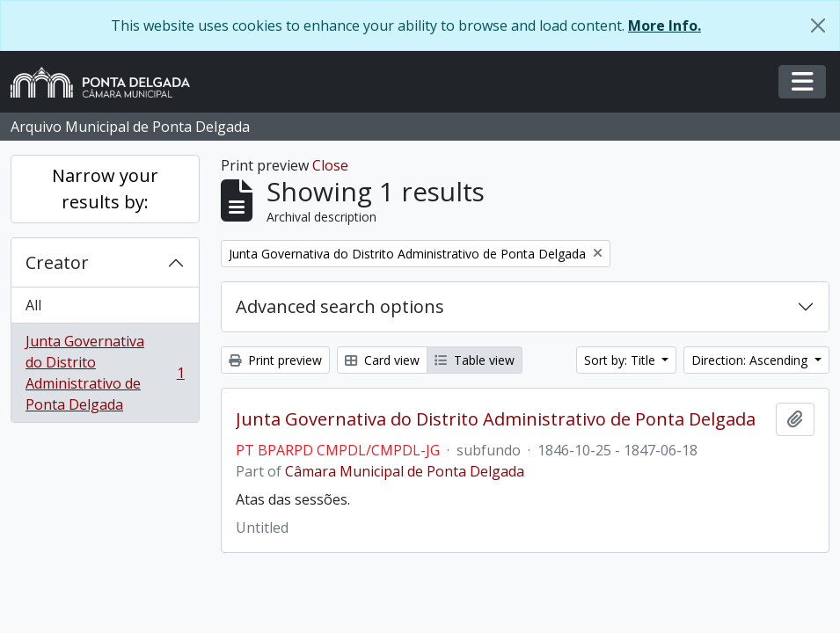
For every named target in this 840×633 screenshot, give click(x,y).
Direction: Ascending (751, 360)
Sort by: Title (621, 360)
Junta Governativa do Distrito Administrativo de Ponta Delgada (105, 373)
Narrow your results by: (105, 189)
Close (330, 165)
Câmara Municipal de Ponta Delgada (405, 471)
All (33, 305)
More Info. (665, 25)
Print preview (275, 360)
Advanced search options (340, 306)
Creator (57, 262)
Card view (382, 360)
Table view (475, 360)
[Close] (818, 25)
